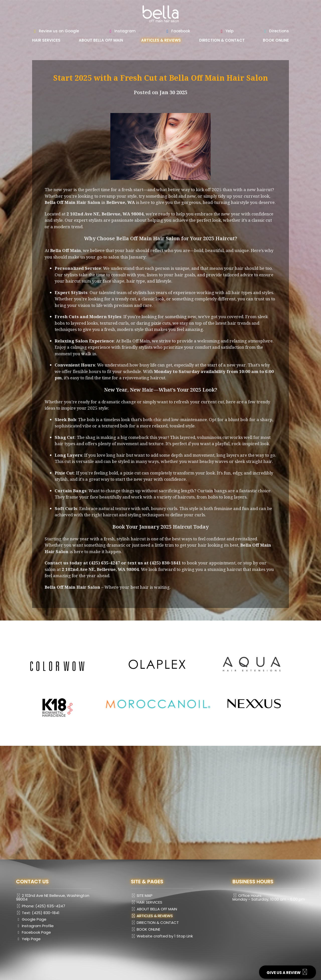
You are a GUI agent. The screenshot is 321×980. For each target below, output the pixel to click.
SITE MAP (142, 896)
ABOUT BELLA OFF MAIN (101, 41)
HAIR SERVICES (46, 41)
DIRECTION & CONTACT (222, 41)
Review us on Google (56, 31)
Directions (276, 31)
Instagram (122, 31)
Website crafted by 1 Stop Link (162, 936)
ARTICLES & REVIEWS (161, 41)
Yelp (226, 31)
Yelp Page (28, 939)
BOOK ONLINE (276, 41)
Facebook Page (33, 933)
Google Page (31, 920)
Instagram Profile (35, 926)
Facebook (177, 31)
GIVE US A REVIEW (288, 972)
